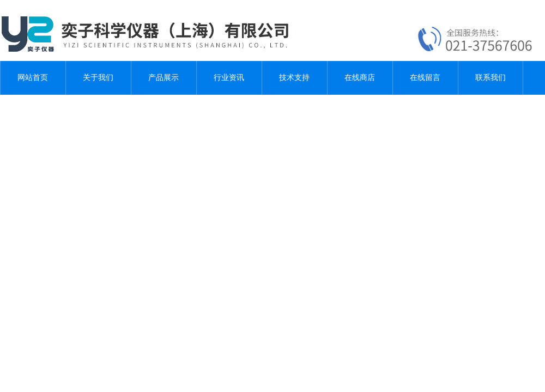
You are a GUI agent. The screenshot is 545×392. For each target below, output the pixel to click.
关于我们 (98, 78)
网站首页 (33, 78)
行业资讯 (229, 78)
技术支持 (294, 78)
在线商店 (360, 78)
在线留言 (425, 78)
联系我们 (491, 78)
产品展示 (163, 78)
